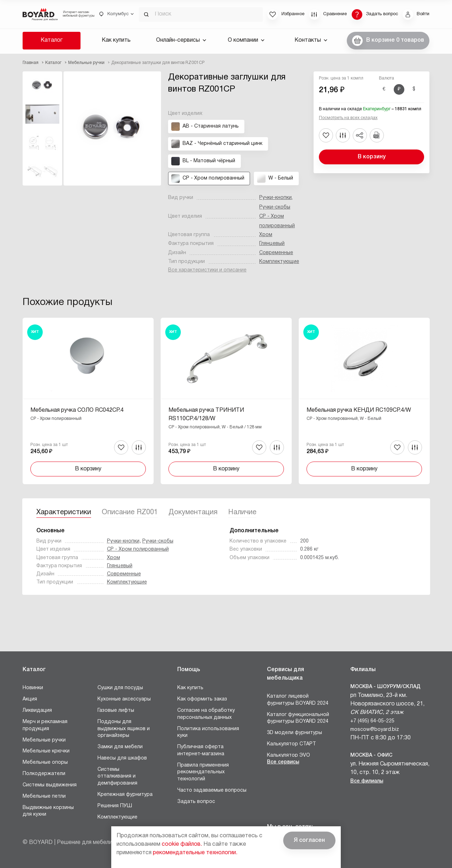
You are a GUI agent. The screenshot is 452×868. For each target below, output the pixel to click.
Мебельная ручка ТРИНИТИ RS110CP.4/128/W (206, 415)
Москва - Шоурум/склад (385, 687)
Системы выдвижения (50, 785)
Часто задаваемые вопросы (212, 790)
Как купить (116, 40)
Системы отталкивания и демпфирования (117, 776)
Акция (30, 699)
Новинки (33, 688)
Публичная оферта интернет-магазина (201, 750)
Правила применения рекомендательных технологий (203, 772)
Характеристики (64, 512)
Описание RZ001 (130, 512)
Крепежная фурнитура (125, 795)
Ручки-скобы (275, 207)
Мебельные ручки (44, 740)
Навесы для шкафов (122, 758)
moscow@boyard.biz (375, 730)
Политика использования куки (208, 732)
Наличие (242, 512)
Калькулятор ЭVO (289, 755)
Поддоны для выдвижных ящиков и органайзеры (124, 729)
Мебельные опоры (45, 763)
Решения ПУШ (115, 806)
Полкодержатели (44, 774)
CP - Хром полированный (138, 549)
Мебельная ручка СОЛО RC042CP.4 (77, 410)
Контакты (311, 40)
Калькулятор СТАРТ (292, 744)
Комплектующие (279, 262)
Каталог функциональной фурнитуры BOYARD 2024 (298, 718)
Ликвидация (37, 711)
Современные (276, 253)
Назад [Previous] (28, 382)
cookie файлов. (182, 844)
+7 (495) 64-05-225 (372, 721)
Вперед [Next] (424, 382)
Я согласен (309, 840)
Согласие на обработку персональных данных (206, 714)
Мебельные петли (44, 796)
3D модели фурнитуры (295, 733)
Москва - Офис (371, 755)
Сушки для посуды (120, 688)
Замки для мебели (120, 747)
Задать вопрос (196, 802)
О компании (246, 40)
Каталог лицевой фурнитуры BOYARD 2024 (298, 700)
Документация (193, 512)
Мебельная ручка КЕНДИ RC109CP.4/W (359, 410)
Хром (266, 235)
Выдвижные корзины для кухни (48, 811)
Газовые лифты (116, 711)
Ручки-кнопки (275, 198)
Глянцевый (272, 244)
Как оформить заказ (202, 699)
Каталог (52, 40)
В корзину (372, 157)
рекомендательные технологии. (195, 853)
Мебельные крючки (46, 751)
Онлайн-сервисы (181, 40)
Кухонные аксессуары (124, 699)
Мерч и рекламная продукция (45, 725)
